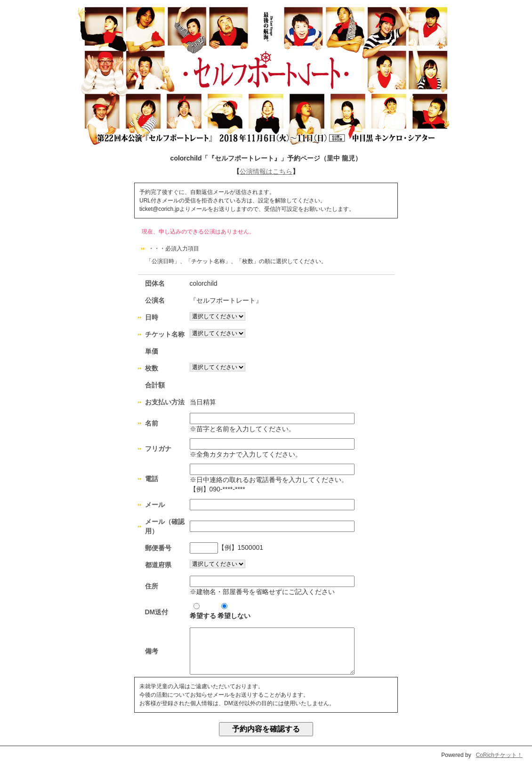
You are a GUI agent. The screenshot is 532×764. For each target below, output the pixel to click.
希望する (203, 611)
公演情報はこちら (266, 171)
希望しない (234, 611)
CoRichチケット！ (499, 755)
